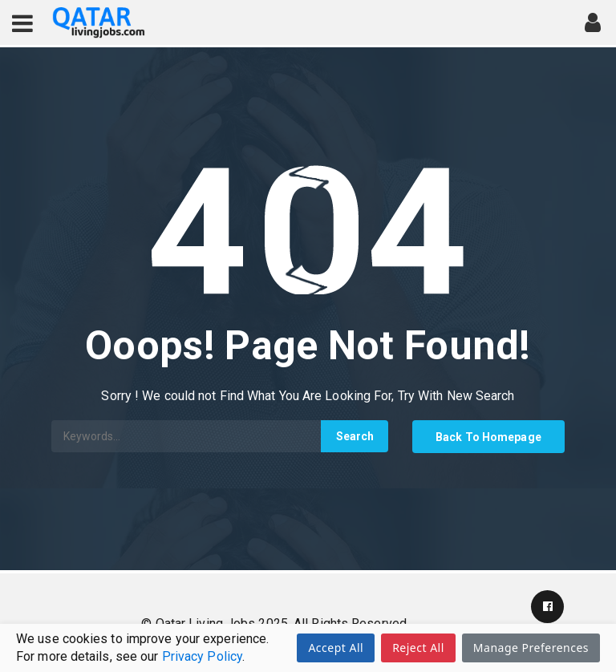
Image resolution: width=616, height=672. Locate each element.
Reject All (418, 648)
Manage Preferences (531, 648)
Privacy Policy (202, 656)
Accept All (336, 648)
